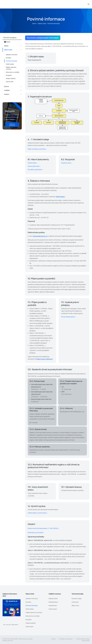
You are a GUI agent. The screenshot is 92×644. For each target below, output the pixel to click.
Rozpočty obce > (67, 163)
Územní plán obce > (34, 166)
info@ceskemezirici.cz (40, 236)
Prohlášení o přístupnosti (66, 639)
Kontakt (54, 639)
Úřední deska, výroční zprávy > (38, 513)
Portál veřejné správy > (69, 317)
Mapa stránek (86, 641)
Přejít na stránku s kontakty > (37, 149)
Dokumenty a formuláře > (36, 533)
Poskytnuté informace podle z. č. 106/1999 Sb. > (44, 528)
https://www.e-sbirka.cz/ (45, 359)
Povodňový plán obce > (35, 169)
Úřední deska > (33, 163)
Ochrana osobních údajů (83, 639)
